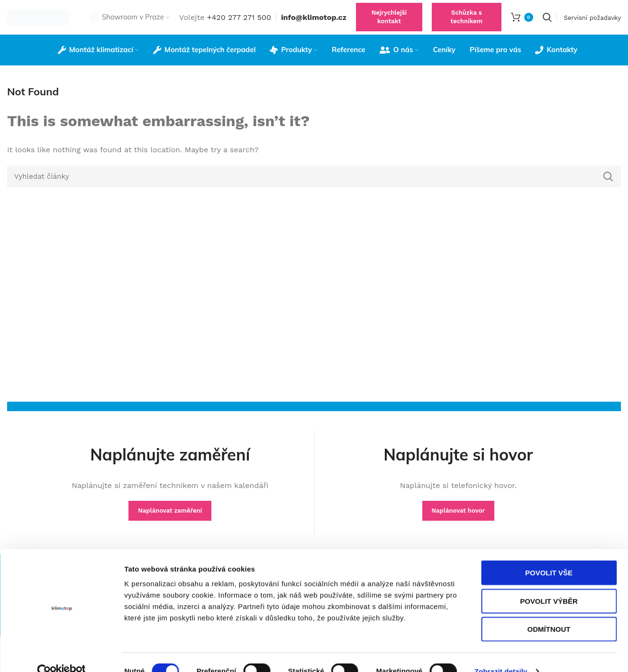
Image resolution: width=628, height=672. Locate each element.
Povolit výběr (549, 583)
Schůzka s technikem (467, 21)
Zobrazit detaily (501, 653)
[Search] (547, 21)
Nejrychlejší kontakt (389, 21)
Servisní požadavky (592, 22)
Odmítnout (549, 611)
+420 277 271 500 (239, 21)
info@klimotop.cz (314, 21)
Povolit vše (549, 555)
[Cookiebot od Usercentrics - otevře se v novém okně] (61, 654)
